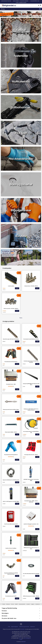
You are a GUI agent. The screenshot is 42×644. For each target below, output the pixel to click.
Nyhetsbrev (33, 627)
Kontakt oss (38, 604)
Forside (4, 604)
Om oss (12, 604)
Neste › (21, 318)
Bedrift (16, 604)
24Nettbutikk (23, 642)
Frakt (9, 627)
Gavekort (28, 604)
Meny (3, 9)
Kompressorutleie (22, 604)
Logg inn (33, 604)
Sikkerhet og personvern (24, 627)
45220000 (22, 629)
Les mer (20, 638)
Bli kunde (8, 604)
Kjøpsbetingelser (15, 627)
